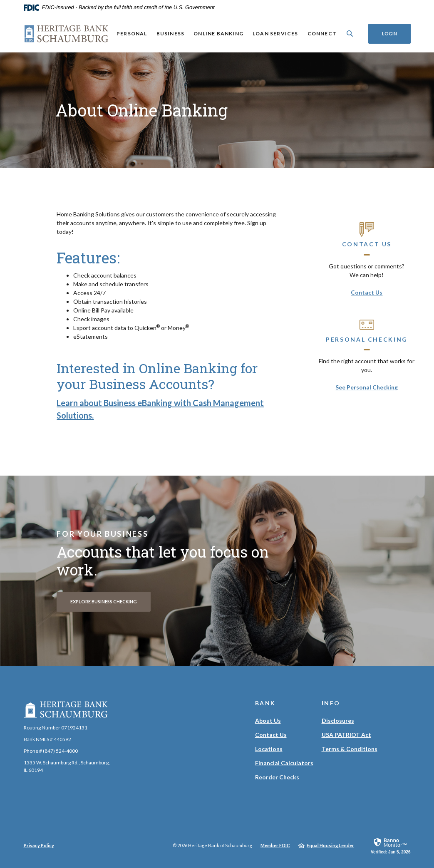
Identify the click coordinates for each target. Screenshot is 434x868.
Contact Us (367, 292)
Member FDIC (275, 845)
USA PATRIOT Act (346, 735)
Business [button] (170, 33)
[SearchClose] (350, 33)
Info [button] (331, 703)
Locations (269, 749)
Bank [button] (266, 703)
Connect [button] (322, 33)
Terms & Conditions (350, 749)
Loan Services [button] (275, 33)
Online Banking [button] (218, 33)
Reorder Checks (277, 777)
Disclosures (338, 720)
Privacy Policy (39, 845)
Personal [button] (131, 33)
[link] (391, 846)
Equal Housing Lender (330, 845)
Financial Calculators (284, 763)
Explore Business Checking (104, 601)
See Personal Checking (367, 387)
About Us (268, 720)
